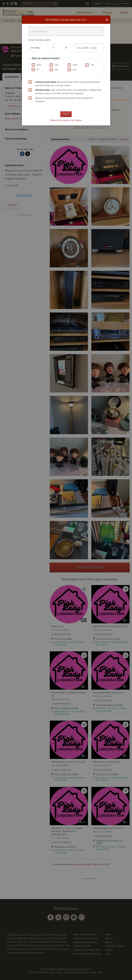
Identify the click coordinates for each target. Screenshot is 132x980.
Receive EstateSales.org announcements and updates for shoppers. (64, 100)
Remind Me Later (59, 120)
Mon (39, 65)
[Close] (107, 20)
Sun (75, 70)
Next (66, 114)
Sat (56, 70)
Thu (92, 65)
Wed (75, 65)
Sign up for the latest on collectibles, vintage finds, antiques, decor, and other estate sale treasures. (69, 92)
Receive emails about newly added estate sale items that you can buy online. (67, 84)
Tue (56, 65)
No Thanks (76, 120)
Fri (38, 70)
